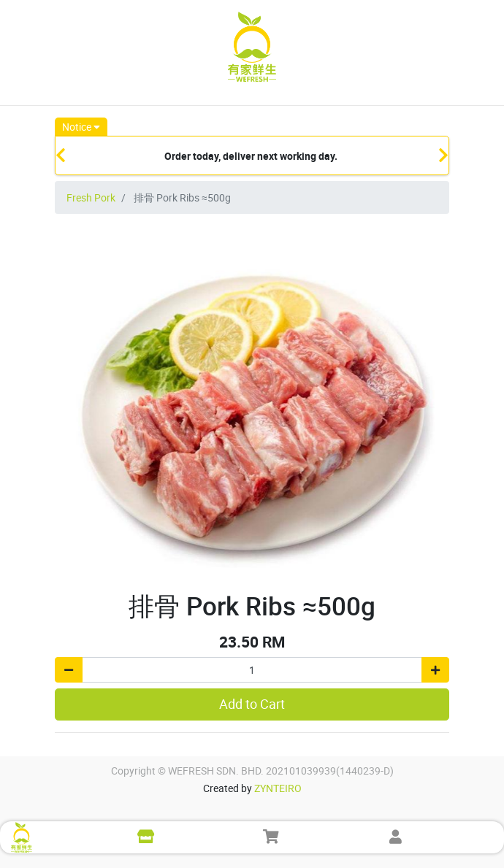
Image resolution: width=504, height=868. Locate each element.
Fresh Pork (91, 197)
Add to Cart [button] (252, 704)
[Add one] (435, 670)
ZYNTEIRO (278, 788)
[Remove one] (69, 670)
